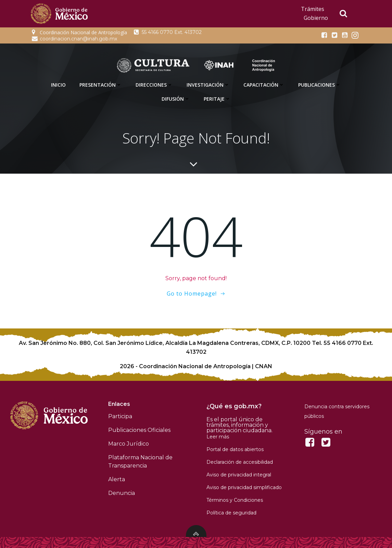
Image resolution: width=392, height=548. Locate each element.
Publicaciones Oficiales (139, 430)
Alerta (117, 479)
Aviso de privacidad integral (239, 475)
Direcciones (154, 85)
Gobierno (316, 18)
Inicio (58, 85)
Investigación (208, 85)
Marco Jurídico (129, 444)
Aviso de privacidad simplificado (244, 487)
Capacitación (264, 85)
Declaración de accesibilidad (240, 462)
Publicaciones (320, 85)
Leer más (218, 437)
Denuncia (122, 493)
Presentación (101, 85)
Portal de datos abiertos (235, 449)
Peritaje (217, 99)
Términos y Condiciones (235, 500)
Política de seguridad (231, 513)
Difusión (176, 99)
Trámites (313, 9)
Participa (120, 416)
